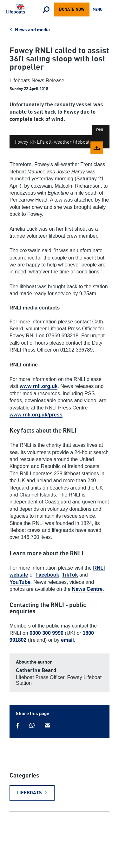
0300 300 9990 (46, 633)
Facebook (47, 575)
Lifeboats (29, 793)
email (67, 640)
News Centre (87, 589)
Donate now (72, 9)
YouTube (20, 582)
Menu (99, 10)
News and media (32, 30)
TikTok (70, 575)
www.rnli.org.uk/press (36, 415)
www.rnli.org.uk (39, 386)
